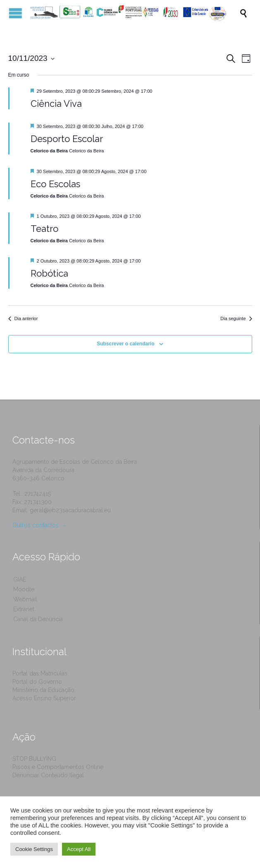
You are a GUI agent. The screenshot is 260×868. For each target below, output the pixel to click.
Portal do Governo (37, 682)
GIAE (20, 579)
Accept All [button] (79, 849)
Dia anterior (23, 318)
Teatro (44, 229)
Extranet (24, 609)
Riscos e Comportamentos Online (58, 767)
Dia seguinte (236, 318)
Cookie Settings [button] (34, 849)
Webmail (25, 599)
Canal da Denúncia (38, 619)
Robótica (49, 273)
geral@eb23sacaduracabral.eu (70, 510)
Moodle (24, 589)
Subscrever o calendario (125, 344)
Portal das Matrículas (40, 673)
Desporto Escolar (67, 139)
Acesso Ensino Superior (44, 698)
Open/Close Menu (16, 13)
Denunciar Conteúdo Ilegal (48, 775)
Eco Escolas (55, 184)
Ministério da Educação (43, 690)
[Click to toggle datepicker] (31, 59)
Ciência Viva (56, 104)
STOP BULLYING (34, 759)
